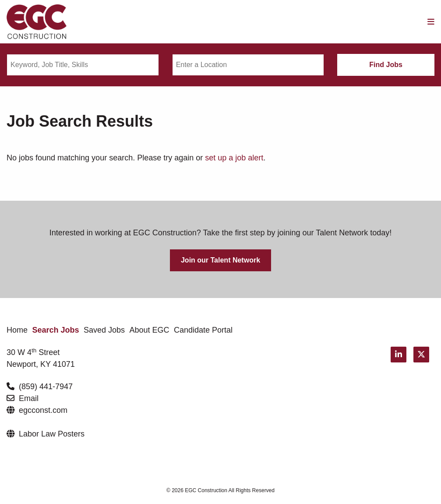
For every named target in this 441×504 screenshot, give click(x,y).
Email (29, 398)
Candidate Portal (203, 330)
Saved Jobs (104, 330)
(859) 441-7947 (46, 387)
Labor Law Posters (52, 434)
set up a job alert (234, 158)
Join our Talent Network (220, 260)
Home (17, 330)
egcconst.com (43, 410)
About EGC (150, 330)
